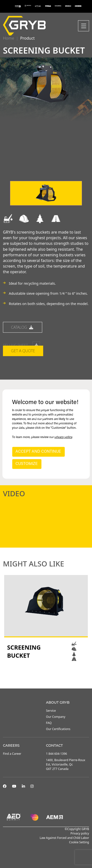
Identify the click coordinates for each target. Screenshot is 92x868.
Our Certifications (58, 729)
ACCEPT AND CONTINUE (38, 452)
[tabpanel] (46, 618)
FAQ (49, 723)
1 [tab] (41, 675)
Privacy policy (80, 833)
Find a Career (12, 754)
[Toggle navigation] (84, 26)
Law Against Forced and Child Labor (64, 838)
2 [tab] (46, 675)
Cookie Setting (79, 842)
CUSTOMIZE (27, 464)
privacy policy (63, 437)
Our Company (56, 717)
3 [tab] (51, 675)
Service (51, 711)
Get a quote (23, 369)
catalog (23, 345)
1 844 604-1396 (57, 754)
